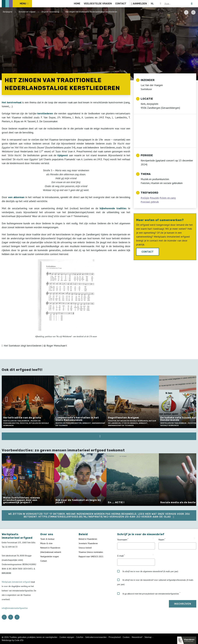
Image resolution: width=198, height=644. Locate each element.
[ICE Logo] (17, 4)
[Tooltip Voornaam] (153, 539)
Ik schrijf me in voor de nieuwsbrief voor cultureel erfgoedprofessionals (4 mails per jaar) (155, 582)
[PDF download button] (186, 12)
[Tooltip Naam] (194, 539)
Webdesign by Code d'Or (13, 640)
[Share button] (193, 12)
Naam (161, 540)
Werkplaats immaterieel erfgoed (16, 582)
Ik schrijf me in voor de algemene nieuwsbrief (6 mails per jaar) (148, 571)
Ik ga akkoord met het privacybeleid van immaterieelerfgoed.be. (148, 594)
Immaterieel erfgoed (27, 12)
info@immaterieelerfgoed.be (15, 608)
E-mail (120, 556)
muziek (155, 198)
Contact (148, 252)
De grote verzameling (50, 12)
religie (146, 198)
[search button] (195, 4)
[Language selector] (186, 4)
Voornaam (122, 540)
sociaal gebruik (150, 202)
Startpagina (7, 12)
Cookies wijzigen (67, 637)
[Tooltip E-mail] (153, 555)
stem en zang (168, 198)
